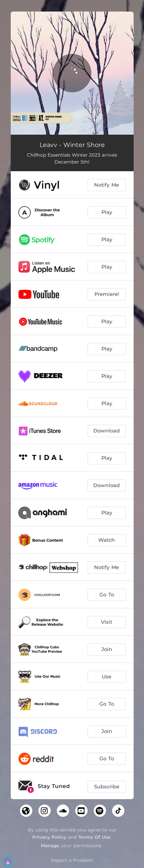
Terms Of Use (94, 837)
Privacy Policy (49, 837)
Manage (50, 845)
